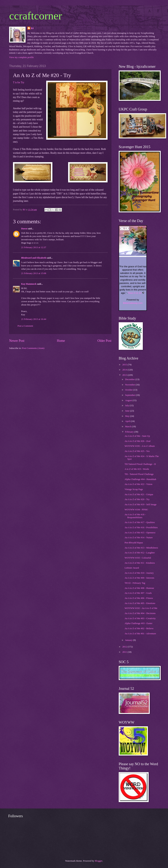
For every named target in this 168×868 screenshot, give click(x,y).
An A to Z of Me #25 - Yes (137, 451)
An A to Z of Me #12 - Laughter (140, 553)
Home (61, 341)
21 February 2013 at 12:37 (34, 247)
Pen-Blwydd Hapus (134, 543)
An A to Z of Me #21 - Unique (139, 494)
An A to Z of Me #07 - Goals (138, 593)
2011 (125, 652)
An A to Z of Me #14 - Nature (139, 538)
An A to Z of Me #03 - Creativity (140, 618)
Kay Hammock (29, 284)
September (130, 395)
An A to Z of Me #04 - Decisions (140, 613)
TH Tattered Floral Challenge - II (140, 464)
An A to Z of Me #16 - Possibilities (141, 527)
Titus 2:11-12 (135, 293)
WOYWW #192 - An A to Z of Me (141, 608)
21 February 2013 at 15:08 (34, 273)
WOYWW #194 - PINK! (136, 510)
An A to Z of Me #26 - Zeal (138, 441)
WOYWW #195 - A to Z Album (140, 446)
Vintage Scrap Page (134, 489)
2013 (125, 375)
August (129, 400)
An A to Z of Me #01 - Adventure (140, 634)
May (128, 416)
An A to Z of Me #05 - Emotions (140, 603)
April (128, 421)
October (129, 390)
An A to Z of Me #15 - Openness (140, 533)
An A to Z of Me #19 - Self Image (141, 504)
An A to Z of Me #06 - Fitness (139, 598)
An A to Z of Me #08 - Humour (139, 588)
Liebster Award (132, 568)
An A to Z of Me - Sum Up (137, 436)
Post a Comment (25, 326)
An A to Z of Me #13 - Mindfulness (141, 548)
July (127, 406)
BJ (32, 28)
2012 (125, 647)
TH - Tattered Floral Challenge (139, 474)
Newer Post (17, 341)
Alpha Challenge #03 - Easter (138, 623)
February (130, 432)
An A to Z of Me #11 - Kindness (140, 563)
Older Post (104, 341)
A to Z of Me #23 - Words (137, 469)
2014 (125, 370)
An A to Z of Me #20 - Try (137, 499)
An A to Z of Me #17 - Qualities (140, 522)
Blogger (99, 861)
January (129, 640)
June (128, 411)
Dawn (24, 229)
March (128, 427)
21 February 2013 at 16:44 (34, 319)
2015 (125, 365)
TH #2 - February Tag (135, 583)
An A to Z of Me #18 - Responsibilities (135, 516)
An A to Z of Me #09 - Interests (139, 578)
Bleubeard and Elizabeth (34, 258)
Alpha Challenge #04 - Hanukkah (140, 479)
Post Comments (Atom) (33, 348)
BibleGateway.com (133, 303)
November (130, 385)
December (130, 379)
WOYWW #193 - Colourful (138, 558)
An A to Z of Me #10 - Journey (139, 573)
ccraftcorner (36, 16)
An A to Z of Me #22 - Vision (138, 484)
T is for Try (19, 82)
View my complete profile (21, 57)
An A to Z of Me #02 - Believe (139, 628)
